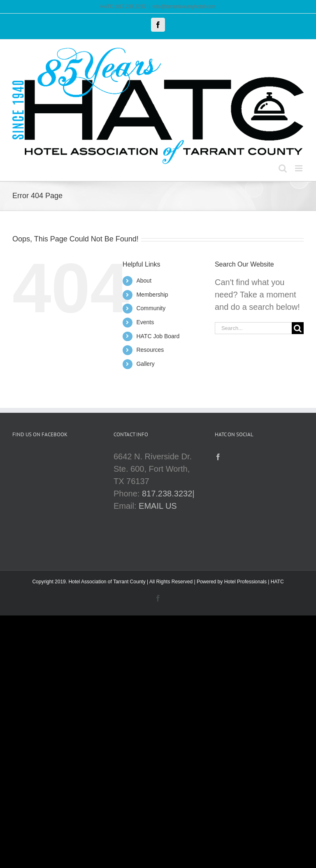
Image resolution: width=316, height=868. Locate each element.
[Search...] (253, 328)
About (144, 281)
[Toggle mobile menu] (299, 168)
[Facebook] (218, 457)
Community (151, 308)
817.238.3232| (168, 494)
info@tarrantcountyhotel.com (184, 7)
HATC (277, 582)
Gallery (145, 364)
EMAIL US (158, 506)
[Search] (298, 328)
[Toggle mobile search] (283, 168)
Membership (152, 295)
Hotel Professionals (245, 582)
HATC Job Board (158, 336)
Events (145, 322)
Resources (150, 350)
